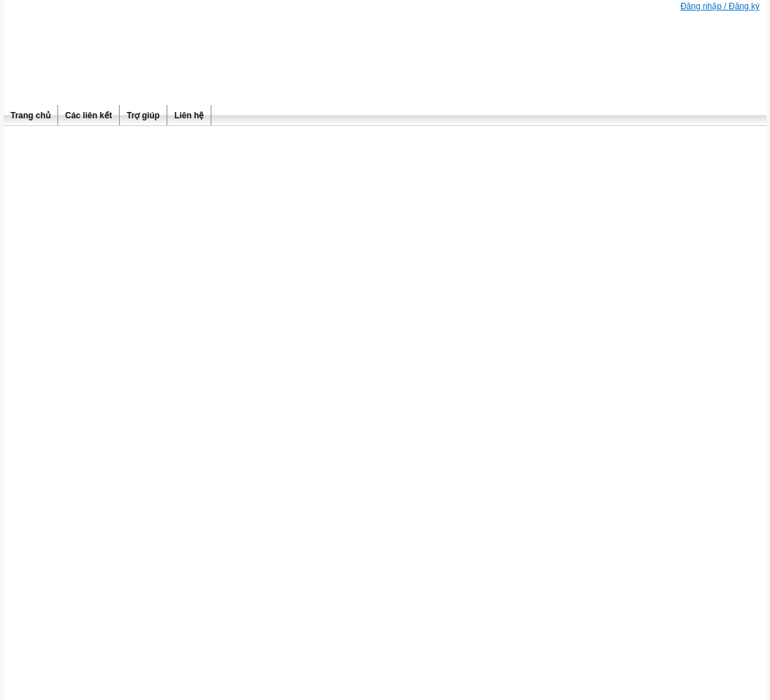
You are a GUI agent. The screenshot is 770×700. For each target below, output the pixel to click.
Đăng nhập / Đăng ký (720, 6)
